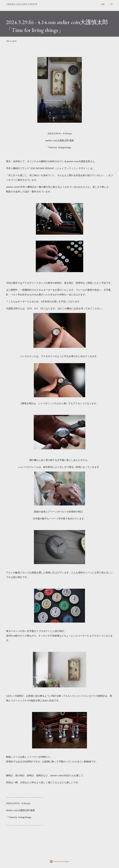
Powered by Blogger (59, 861)
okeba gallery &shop (22, 4)
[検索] (103, 4)
